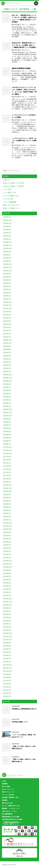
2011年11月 (7, 668)
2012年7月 (7, 649)
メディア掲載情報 (30, 25)
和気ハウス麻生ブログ (11, 208)
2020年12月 (7, 340)
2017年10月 (7, 454)
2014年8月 (7, 573)
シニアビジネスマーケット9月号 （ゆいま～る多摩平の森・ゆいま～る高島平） (24, 141)
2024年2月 (7, 236)
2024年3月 (7, 233)
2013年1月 (7, 630)
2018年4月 (7, 435)
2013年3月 (7, 624)
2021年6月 (7, 321)
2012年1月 (7, 662)
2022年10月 (7, 271)
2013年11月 (7, 602)
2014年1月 (7, 595)
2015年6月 (7, 542)
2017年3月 (7, 476)
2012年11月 (7, 637)
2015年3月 (7, 551)
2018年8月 (7, 422)
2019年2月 (7, 403)
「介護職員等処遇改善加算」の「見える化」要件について (11, 823)
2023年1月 (7, 261)
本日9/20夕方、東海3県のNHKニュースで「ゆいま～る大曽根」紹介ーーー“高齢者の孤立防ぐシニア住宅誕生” (24, 45)
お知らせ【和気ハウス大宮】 (14, 183)
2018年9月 (7, 419)
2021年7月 (7, 318)
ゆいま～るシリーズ (8, 789)
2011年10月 (7, 671)
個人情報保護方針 (7, 814)
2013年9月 (7, 608)
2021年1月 (7, 337)
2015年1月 (7, 558)
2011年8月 (7, 677)
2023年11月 (7, 245)
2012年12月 (7, 633)
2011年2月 (7, 693)
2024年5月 (7, 226)
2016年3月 (7, 513)
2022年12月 (7, 264)
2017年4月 (7, 473)
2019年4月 (7, 397)
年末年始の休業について (20, 722)
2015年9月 (7, 532)
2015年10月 (7, 529)
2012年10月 (7, 640)
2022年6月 (7, 283)
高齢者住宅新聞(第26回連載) (21, 68)
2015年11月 (7, 526)
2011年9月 (7, 674)
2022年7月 (7, 280)
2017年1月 (7, 482)
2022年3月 (7, 293)
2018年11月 (7, 413)
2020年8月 (7, 349)
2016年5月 (7, 507)
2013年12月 (7, 599)
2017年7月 (7, 463)
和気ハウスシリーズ (8, 792)
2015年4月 (7, 548)
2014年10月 (7, 567)
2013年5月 (7, 618)
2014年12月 (7, 561)
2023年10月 (7, 248)
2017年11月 (7, 450)
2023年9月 (7, 252)
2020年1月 (7, 372)
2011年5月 (7, 687)
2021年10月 (7, 308)
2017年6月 (7, 466)
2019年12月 (7, 375)
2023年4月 (7, 255)
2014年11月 (7, 564)
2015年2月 (7, 554)
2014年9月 (7, 570)
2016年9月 (7, 495)
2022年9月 (7, 274)
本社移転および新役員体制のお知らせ (24, 709)
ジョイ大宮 (7, 189)
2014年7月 (7, 577)
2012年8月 (7, 646)
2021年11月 (7, 305)
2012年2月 (7, 659)
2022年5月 (7, 286)
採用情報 (5, 800)
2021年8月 (7, 315)
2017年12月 (7, 447)
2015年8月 (7, 536)
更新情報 (5, 784)
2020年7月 (7, 353)
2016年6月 (7, 504)
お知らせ (27, 50)
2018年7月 (7, 425)
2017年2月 (7, 479)
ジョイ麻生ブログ (10, 193)
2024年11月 (7, 223)
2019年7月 (7, 387)
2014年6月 (7, 580)
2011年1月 (7, 696)
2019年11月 (7, 378)
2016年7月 (7, 501)
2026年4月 (7, 217)
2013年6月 (7, 614)
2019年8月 (7, 384)
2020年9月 (7, 346)
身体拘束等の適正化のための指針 (12, 819)
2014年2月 (7, 592)
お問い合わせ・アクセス (9, 811)
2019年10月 (7, 381)
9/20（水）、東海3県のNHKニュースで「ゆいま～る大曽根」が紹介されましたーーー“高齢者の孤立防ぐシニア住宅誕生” (24, 19)
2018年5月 (7, 431)
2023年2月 (7, 258)
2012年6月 (7, 652)
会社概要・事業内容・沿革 (10, 797)
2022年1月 (7, 299)
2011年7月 (7, 681)
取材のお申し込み (7, 803)
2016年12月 (7, 485)
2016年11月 (7, 488)
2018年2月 (7, 441)
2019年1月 (7, 406)
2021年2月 (7, 334)
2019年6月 (7, 390)
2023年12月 (7, 242)
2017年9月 (7, 457)
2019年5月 (7, 394)
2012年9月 (7, 643)
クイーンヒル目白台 (8, 795)
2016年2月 (7, 517)
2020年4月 (7, 362)
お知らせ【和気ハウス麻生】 (14, 186)
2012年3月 (7, 655)
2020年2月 (7, 368)
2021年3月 (7, 331)
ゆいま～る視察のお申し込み (11, 806)
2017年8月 (7, 460)
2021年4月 (7, 327)
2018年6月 (7, 428)
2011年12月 (7, 665)
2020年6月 (7, 356)
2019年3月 (7, 400)
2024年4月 (7, 230)
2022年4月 (7, 290)
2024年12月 (7, 220)
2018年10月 (7, 416)
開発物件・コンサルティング (11, 808)
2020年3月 (7, 365)
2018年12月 (7, 409)
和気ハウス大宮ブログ (11, 205)
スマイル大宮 (8, 199)
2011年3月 (7, 690)
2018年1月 (7, 444)
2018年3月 (7, 438)
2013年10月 (7, 605)
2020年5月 (7, 359)
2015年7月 (7, 539)
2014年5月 (7, 583)
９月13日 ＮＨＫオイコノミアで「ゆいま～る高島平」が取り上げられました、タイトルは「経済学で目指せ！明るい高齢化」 (24, 91)
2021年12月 (7, 302)
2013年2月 (7, 627)
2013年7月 (7, 611)
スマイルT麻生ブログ (11, 196)
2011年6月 (7, 684)
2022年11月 (7, 267)
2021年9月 (7, 312)
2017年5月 (7, 469)
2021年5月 (7, 324)
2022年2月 (7, 296)
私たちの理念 (6, 787)
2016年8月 (7, 498)
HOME (4, 781)
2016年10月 (7, 491)
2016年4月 (7, 510)
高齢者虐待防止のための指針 (11, 817)
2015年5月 (7, 545)
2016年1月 (7, 520)
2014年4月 (7, 586)
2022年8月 (7, 277)
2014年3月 (7, 589)
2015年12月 (7, 523)
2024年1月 (7, 239)
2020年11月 (7, 343)
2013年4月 (7, 621)
